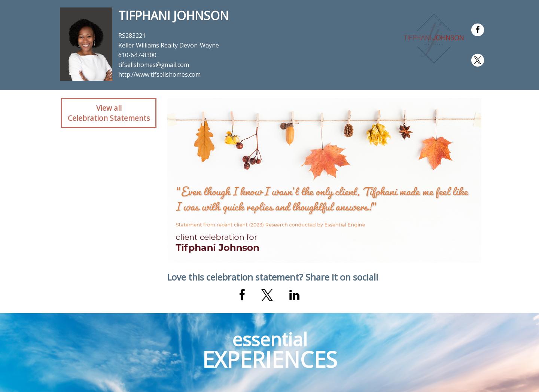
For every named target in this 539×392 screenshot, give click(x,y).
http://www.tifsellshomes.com (159, 74)
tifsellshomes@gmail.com (154, 65)
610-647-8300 (137, 55)
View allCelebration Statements (109, 113)
